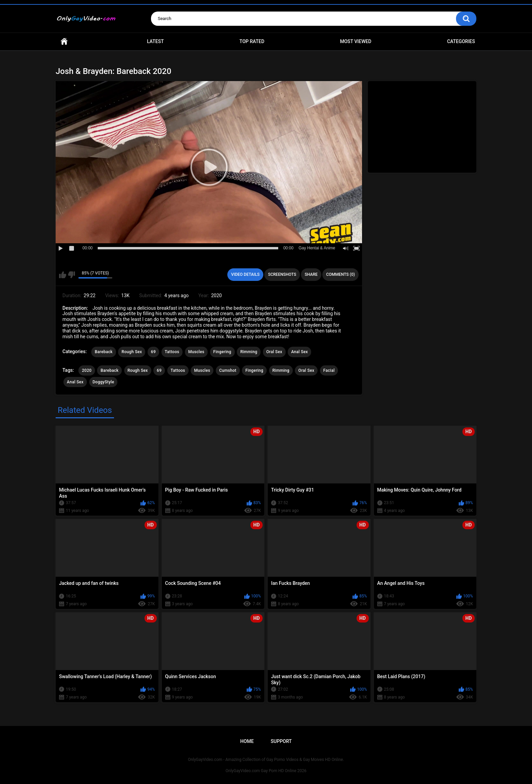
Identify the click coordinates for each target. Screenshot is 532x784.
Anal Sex (299, 352)
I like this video (63, 275)
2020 (87, 370)
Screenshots (282, 274)
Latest (155, 41)
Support (281, 741)
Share (311, 274)
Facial (329, 370)
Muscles (196, 352)
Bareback (104, 352)
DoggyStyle (103, 382)
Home (64, 42)
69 (153, 352)
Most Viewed (356, 41)
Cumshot (228, 370)
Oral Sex (274, 352)
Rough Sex (132, 352)
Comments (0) (340, 274)
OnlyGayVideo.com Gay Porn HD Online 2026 (266, 771)
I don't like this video (71, 275)
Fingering (222, 352)
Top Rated (252, 41)
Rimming (249, 352)
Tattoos (172, 352)
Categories (461, 41)
